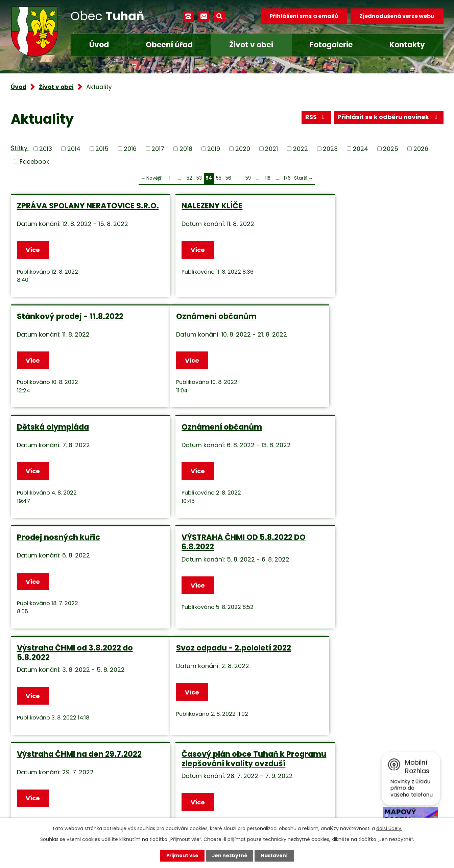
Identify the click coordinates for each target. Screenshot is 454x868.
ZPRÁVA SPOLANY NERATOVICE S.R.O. (76, 210)
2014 (74, 149)
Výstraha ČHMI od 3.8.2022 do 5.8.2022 (366, 435)
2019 (214, 149)
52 (189, 178)
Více (33, 254)
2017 (158, 149)
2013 (46, 149)
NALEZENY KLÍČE (193, 206)
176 (287, 178)
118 (268, 178)
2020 (243, 149)
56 (228, 178)
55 (219, 178)
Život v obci (251, 45)
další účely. (389, 828)
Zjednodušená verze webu (397, 16)
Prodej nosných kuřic (58, 431)
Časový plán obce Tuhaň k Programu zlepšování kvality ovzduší (365, 555)
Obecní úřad (169, 45)
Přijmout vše (182, 855)
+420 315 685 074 (175, 766)
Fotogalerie (331, 45)
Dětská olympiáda (199, 320)
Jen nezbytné (230, 855)
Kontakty (407, 45)
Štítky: (20, 148)
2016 (130, 149)
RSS (316, 118)
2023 (330, 149)
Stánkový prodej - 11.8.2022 (362, 206)
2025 (391, 149)
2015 (102, 149)
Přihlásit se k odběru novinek (389, 118)
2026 (421, 149)
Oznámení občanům (57, 320)
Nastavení (274, 855)
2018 (186, 149)
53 (199, 178)
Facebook (34, 161)
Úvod (99, 45)
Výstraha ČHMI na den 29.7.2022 (225, 545)
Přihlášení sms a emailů (304, 16)
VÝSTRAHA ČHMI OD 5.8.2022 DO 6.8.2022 (225, 435)
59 (248, 178)
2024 (361, 149)
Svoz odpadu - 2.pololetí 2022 (74, 545)
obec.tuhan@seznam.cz (184, 786)
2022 (301, 149)
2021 (271, 149)
